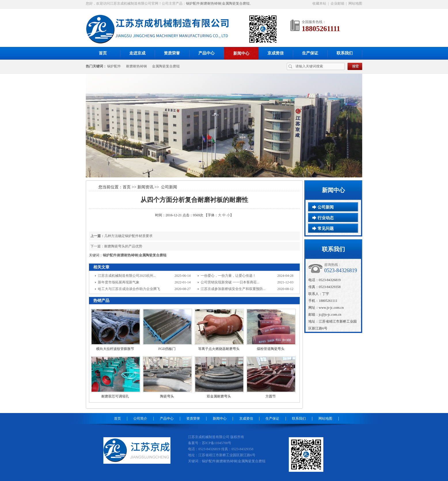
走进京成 (137, 53)
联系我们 (345, 53)
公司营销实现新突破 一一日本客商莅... (230, 282)
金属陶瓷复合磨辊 (236, 3)
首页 (103, 53)
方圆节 (271, 396)
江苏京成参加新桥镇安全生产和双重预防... (233, 289)
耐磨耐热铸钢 (211, 3)
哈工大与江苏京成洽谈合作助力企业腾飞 (129, 289)
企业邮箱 (337, 3)
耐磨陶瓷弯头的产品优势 (123, 246)
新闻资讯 (145, 187)
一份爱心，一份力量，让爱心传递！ (228, 276)
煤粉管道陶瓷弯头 (271, 349)
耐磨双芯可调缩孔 (115, 396)
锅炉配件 (193, 3)
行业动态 (326, 218)
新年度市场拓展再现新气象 (119, 282)
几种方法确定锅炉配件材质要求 (128, 236)
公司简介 (140, 418)
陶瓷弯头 (167, 396)
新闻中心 (241, 53)
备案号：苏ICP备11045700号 (210, 443)
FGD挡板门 (167, 349)
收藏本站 (319, 3)
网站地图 (355, 3)
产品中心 (206, 53)
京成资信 (276, 53)
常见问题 (326, 229)
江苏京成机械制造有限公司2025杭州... (127, 276)
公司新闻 (326, 207)
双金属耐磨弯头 (219, 396)
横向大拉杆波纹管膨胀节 (115, 349)
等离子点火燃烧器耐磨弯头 (219, 349)
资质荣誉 (172, 53)
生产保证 (310, 53)
